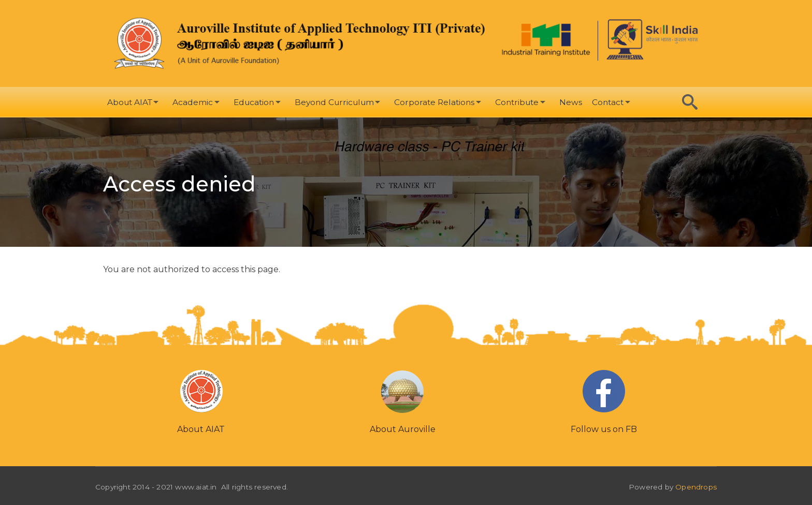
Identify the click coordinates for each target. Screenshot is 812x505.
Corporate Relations (434, 102)
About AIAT (130, 102)
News (571, 102)
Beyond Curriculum (334, 102)
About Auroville (403, 429)
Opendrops (696, 487)
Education (254, 102)
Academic (193, 102)
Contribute (517, 102)
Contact (608, 102)
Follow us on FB (604, 429)
